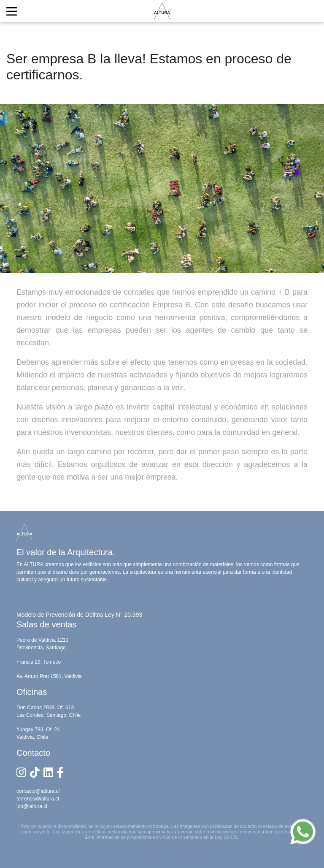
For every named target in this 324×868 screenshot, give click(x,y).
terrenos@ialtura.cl (38, 799)
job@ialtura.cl (32, 806)
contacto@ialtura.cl (38, 791)
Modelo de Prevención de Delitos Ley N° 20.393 (79, 615)
